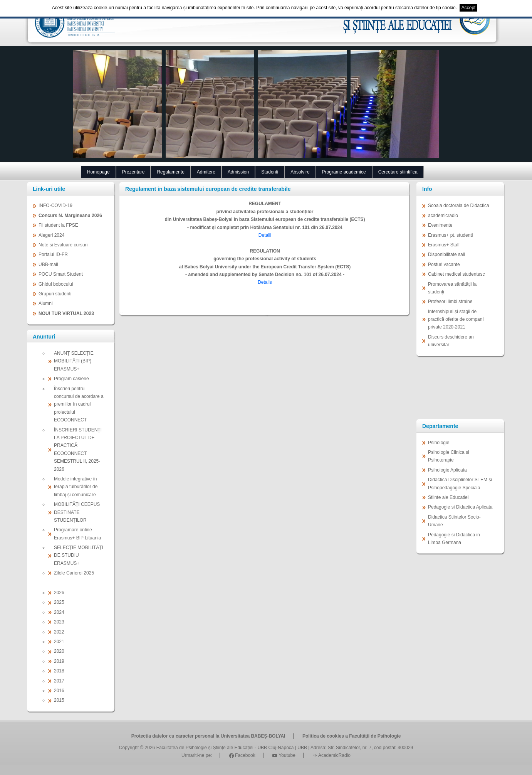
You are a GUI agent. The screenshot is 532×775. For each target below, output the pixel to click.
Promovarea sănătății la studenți (452, 288)
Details (265, 282)
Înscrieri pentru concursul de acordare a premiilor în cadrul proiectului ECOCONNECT (79, 404)
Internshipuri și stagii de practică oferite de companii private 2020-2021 (456, 319)
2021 (59, 642)
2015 (59, 700)
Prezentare (133, 172)
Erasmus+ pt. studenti (450, 235)
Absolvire (300, 172)
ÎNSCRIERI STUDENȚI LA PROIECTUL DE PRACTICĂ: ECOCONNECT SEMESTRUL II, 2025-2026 (78, 450)
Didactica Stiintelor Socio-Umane (454, 521)
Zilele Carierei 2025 (74, 573)
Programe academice (344, 172)
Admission (238, 172)
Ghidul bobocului (56, 284)
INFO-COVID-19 (55, 206)
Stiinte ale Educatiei (448, 497)
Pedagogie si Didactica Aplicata (460, 507)
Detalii (265, 235)
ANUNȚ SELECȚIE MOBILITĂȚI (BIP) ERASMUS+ (74, 361)
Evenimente (440, 225)
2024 (59, 612)
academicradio (443, 216)
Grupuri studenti (55, 294)
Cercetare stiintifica (398, 172)
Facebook (242, 755)
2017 (59, 681)
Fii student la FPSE (58, 225)
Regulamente (170, 172)
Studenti (270, 172)
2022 (59, 632)
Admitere (206, 172)
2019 (59, 661)
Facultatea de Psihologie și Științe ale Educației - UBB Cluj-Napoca (225, 748)
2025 (59, 602)
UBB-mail (48, 265)
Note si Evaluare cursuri (63, 245)
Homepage (98, 172)
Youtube (284, 755)
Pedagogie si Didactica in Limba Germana (454, 539)
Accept (469, 8)
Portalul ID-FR (53, 254)
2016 (59, 691)
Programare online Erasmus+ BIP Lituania (77, 534)
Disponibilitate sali (446, 254)
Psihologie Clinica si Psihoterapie (449, 456)
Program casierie (71, 379)
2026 (59, 593)
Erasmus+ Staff (444, 245)
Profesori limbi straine (450, 302)
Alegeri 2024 (51, 235)
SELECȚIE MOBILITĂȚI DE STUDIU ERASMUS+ (79, 555)
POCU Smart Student (61, 274)
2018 (59, 671)
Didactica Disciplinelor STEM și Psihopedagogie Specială (460, 484)
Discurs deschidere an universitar (451, 341)
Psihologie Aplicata (447, 470)
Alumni (46, 303)
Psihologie (439, 443)
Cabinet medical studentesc (456, 274)
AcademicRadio (331, 755)
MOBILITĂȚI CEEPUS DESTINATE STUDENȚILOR (77, 512)
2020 (59, 651)
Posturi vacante (444, 265)
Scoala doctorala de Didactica (459, 206)
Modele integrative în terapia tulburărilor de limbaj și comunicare (76, 487)
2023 (59, 622)
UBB (302, 748)
